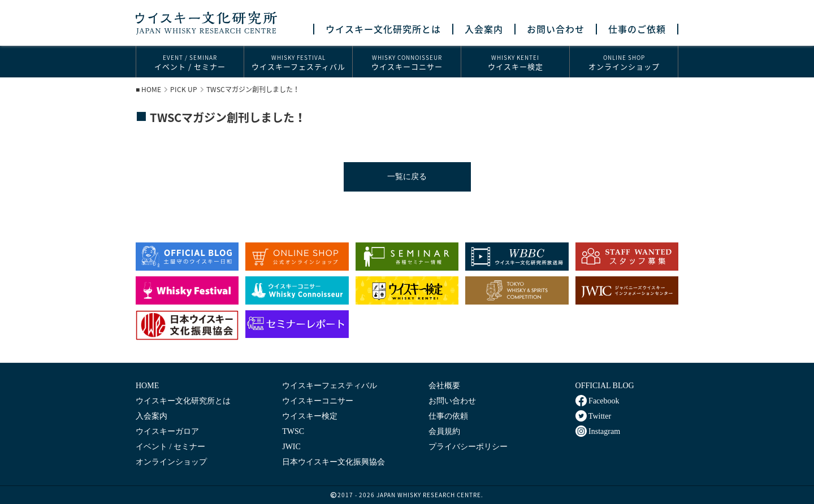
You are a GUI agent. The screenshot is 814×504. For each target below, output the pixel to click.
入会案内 (484, 29)
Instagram (598, 431)
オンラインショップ (624, 62)
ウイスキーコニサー (407, 62)
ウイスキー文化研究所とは (383, 29)
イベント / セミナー (190, 62)
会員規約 (444, 431)
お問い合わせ (556, 29)
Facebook (597, 401)
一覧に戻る (407, 177)
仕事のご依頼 (637, 29)
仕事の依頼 (448, 416)
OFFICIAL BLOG (605, 386)
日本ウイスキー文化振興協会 (334, 462)
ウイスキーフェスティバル (298, 62)
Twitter (593, 416)
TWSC (293, 431)
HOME (151, 89)
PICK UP (184, 89)
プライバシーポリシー (468, 447)
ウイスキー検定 (515, 62)
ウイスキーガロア (167, 431)
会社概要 (444, 386)
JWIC (291, 447)
